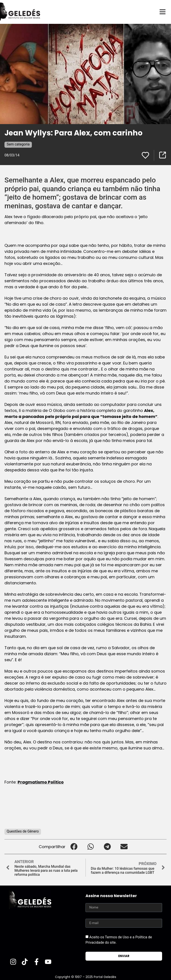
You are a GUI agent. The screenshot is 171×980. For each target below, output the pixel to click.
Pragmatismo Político (41, 782)
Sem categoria (18, 144)
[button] (74, 847)
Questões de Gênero (23, 831)
